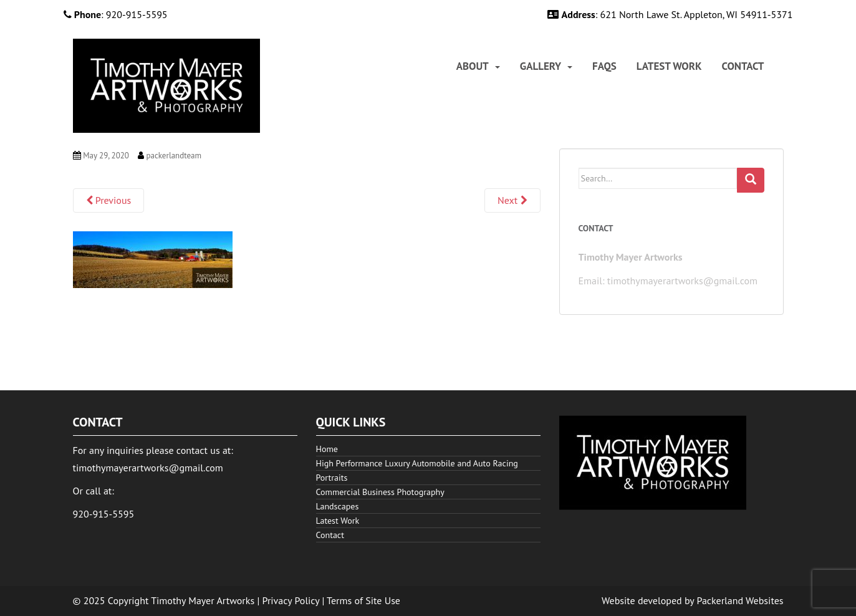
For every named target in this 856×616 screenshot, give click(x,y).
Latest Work (669, 66)
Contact (743, 66)
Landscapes (338, 506)
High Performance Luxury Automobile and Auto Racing (417, 463)
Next (512, 200)
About (473, 66)
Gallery (541, 66)
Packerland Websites (740, 600)
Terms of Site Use (363, 600)
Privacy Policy (291, 600)
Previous (109, 200)
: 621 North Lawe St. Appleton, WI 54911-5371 (670, 14)
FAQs (604, 66)
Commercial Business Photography (380, 492)
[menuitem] (478, 66)
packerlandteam (174, 156)
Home (327, 449)
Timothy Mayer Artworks (203, 600)
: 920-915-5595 (116, 14)
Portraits (332, 478)
